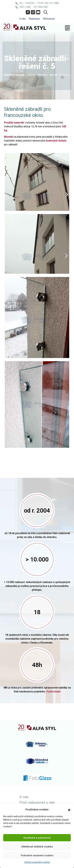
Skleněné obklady (14, 75)
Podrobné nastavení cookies (37, 855)
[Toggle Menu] (67, 27)
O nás (22, 19)
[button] (69, 810)
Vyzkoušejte (53, 691)
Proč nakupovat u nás (37, 802)
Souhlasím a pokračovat (37, 838)
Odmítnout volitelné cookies (37, 847)
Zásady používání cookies (37, 862)
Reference (49, 19)
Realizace (34, 19)
